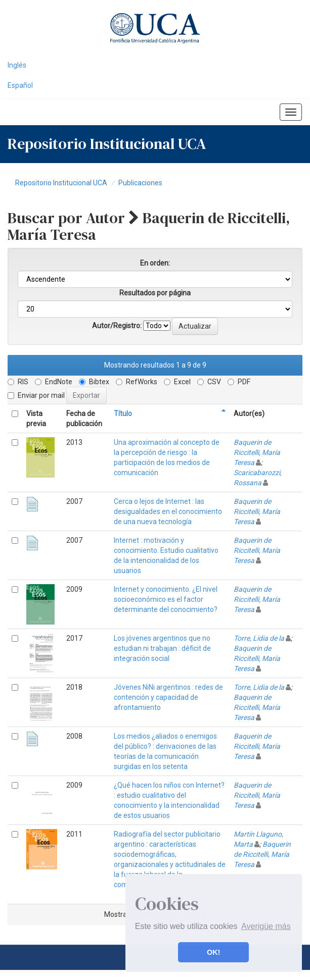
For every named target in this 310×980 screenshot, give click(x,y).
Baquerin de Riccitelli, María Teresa (257, 452)
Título (123, 414)
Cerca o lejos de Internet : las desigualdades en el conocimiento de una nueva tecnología (168, 511)
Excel (177, 382)
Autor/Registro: (117, 326)
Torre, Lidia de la (259, 638)
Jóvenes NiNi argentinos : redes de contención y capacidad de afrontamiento (168, 697)
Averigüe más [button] (266, 926)
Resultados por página (155, 293)
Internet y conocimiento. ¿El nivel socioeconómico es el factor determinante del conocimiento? (166, 599)
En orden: (155, 263)
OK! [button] (213, 952)
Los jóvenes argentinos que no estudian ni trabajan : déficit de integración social (162, 648)
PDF (239, 382)
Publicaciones (140, 183)
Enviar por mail (36, 395)
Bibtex (94, 382)
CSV (209, 382)
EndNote (54, 382)
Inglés (17, 65)
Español (20, 85)
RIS (18, 382)
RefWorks (137, 382)
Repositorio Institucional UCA (61, 183)
